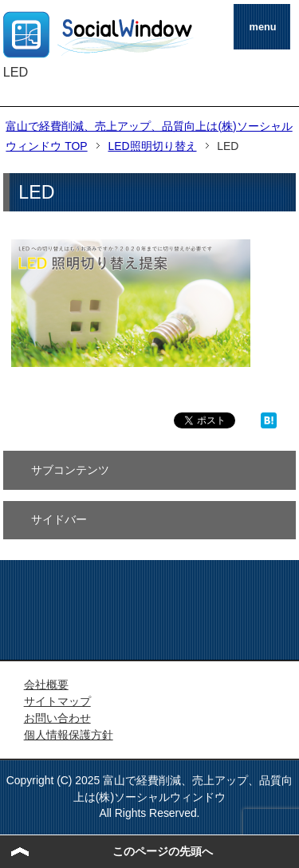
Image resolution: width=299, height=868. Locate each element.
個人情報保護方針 (69, 735)
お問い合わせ (57, 718)
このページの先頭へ (163, 851)
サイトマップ (57, 701)
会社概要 (46, 685)
